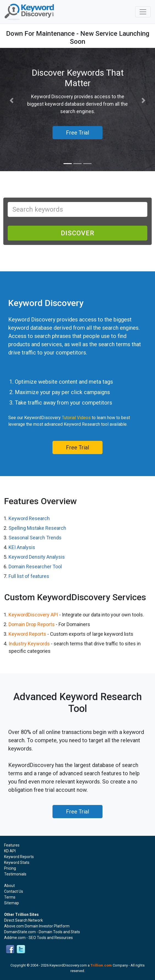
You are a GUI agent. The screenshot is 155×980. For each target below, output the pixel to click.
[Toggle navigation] (143, 12)
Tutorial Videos (76, 418)
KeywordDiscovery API (33, 615)
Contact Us (14, 891)
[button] (12, 100)
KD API (10, 851)
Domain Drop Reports (32, 624)
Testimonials (15, 874)
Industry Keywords (29, 644)
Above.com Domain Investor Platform (37, 926)
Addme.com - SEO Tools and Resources (38, 938)
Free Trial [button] (77, 133)
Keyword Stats (17, 862)
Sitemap (12, 903)
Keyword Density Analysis (37, 557)
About (9, 886)
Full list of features (29, 576)
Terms (10, 897)
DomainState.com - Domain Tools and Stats (42, 932)
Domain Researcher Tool (35, 567)
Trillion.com (101, 965)
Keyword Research (29, 518)
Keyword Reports (27, 634)
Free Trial (77, 447)
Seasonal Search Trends (35, 538)
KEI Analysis (22, 547)
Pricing (10, 868)
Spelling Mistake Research (37, 528)
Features (12, 845)
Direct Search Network (23, 920)
